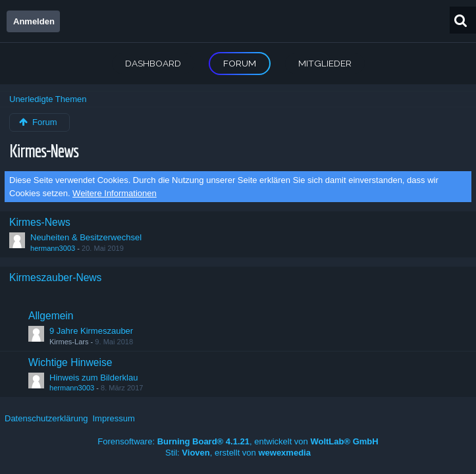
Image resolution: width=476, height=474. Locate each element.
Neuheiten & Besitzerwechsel (86, 237)
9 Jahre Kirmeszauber (91, 331)
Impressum (113, 418)
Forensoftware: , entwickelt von (238, 441)
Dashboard (153, 63)
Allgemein (51, 316)
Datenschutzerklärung (46, 418)
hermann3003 (53, 248)
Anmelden (34, 21)
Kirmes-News (44, 150)
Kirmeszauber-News (55, 277)
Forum (240, 63)
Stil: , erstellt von (238, 453)
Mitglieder (325, 63)
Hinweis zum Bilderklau (93, 378)
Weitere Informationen (115, 193)
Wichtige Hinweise (70, 362)
